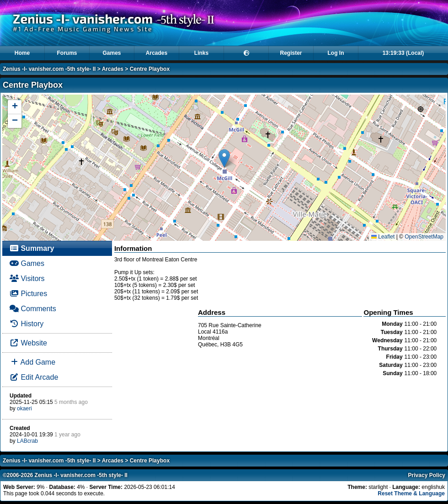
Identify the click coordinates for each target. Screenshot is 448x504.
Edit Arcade (34, 377)
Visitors (27, 279)
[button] (224, 158)
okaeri (24, 409)
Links (201, 53)
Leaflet (383, 237)
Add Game (32, 362)
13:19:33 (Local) (403, 53)
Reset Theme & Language (411, 493)
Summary (32, 248)
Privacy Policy (427, 475)
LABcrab (27, 441)
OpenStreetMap (424, 237)
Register (291, 53)
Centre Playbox (150, 69)
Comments (33, 309)
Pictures (28, 294)
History (27, 324)
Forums (67, 53)
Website (28, 343)
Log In (336, 53)
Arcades (157, 53)
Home (22, 53)
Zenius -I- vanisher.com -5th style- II (49, 69)
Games (112, 53)
